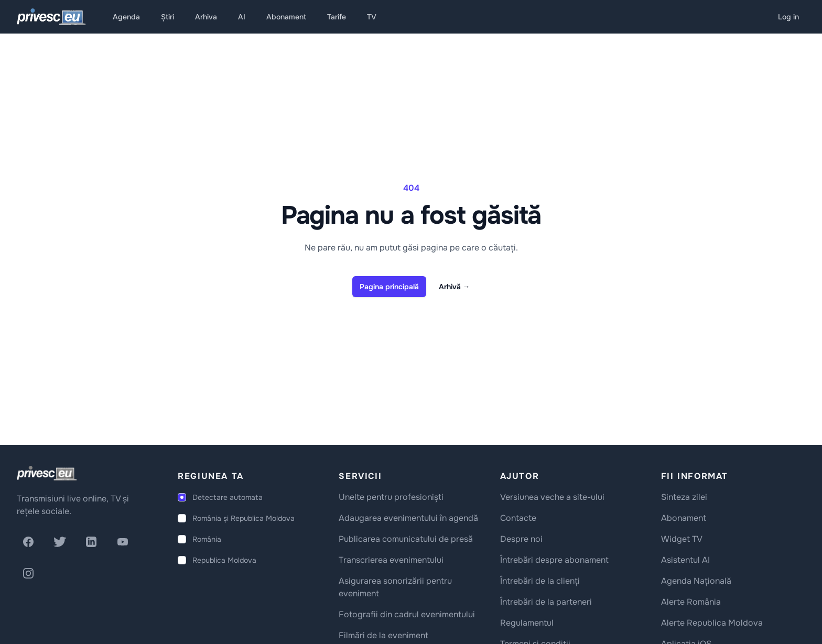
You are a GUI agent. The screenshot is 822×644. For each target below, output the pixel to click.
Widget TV (682, 539)
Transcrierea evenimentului (391, 560)
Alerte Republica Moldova (712, 623)
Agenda (126, 17)
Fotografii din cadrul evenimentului (407, 614)
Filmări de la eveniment (383, 635)
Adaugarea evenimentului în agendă (408, 518)
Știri (167, 17)
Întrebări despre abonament (554, 560)
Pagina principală (389, 287)
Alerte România (691, 602)
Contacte (518, 518)
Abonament (286, 17)
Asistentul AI (685, 560)
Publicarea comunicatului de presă (406, 539)
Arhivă (455, 287)
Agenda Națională (696, 581)
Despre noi (521, 539)
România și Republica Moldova (244, 518)
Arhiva (206, 17)
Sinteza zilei (684, 497)
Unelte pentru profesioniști (391, 497)
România (207, 539)
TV (372, 17)
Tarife (337, 17)
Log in (788, 17)
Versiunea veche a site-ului (552, 497)
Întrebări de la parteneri (546, 602)
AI (242, 17)
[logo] (47, 473)
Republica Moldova (224, 560)
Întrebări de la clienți (540, 581)
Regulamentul (527, 623)
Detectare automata (228, 497)
